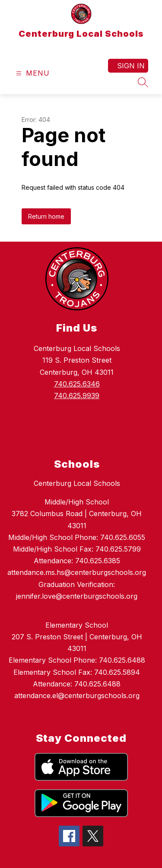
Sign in (131, 66)
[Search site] (143, 82)
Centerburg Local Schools (77, 483)
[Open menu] (32, 73)
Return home (46, 216)
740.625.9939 (77, 396)
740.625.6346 (77, 384)
